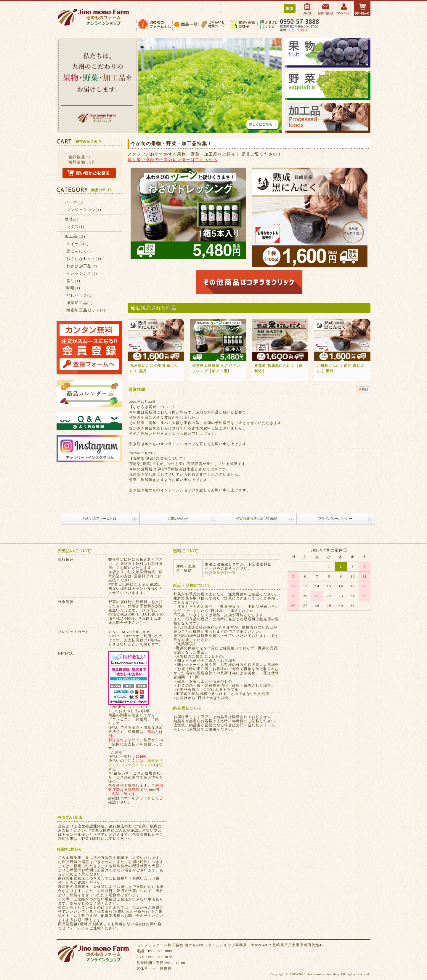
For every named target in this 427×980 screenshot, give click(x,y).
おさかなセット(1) (84, 259)
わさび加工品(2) (82, 266)
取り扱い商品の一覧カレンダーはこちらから (173, 159)
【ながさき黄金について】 (152, 407)
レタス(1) (75, 227)
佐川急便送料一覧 (221, 573)
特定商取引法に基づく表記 (257, 519)
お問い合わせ (178, 519)
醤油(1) (73, 281)
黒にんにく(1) (80, 251)
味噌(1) (73, 288)
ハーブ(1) (74, 202)
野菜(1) (72, 219)
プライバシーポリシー (335, 519)
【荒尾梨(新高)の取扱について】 (158, 458)
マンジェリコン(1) (84, 210)
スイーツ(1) (78, 244)
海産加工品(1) (80, 303)
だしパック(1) (80, 295)
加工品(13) (75, 236)
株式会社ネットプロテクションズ (136, 763)
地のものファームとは (99, 519)
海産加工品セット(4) (86, 310)
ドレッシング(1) (82, 273)
